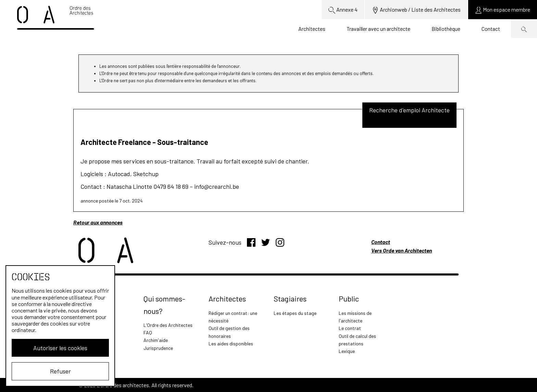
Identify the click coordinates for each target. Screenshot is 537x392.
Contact (491, 29)
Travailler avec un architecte (378, 29)
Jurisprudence (158, 348)
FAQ (148, 333)
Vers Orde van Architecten (402, 250)
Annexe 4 (343, 10)
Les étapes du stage (295, 313)
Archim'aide (156, 340)
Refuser (60, 371)
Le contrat (350, 328)
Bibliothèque (446, 29)
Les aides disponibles (231, 344)
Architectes (312, 29)
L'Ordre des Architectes (168, 325)
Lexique (347, 351)
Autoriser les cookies (60, 348)
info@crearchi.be (217, 186)
